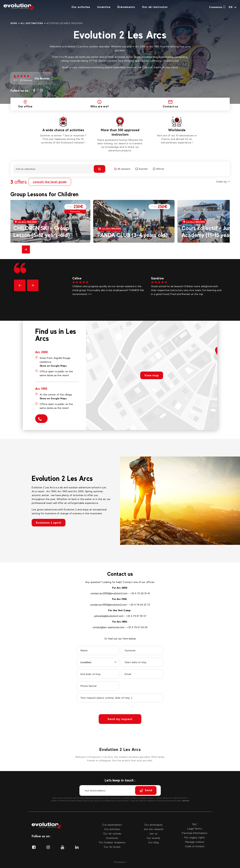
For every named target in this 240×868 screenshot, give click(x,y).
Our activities (112, 829)
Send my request (120, 719)
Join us (153, 833)
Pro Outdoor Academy (112, 842)
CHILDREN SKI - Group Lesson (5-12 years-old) (41, 231)
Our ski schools (112, 833)
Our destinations (112, 825)
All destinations (32, 23)
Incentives (112, 838)
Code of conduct (195, 846)
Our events (154, 838)
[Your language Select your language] (233, 7)
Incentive (104, 7)
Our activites (81, 7)
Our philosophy (154, 825)
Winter (159, 169)
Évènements (126, 7)
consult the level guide (50, 182)
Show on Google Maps (53, 366)
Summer (142, 169)
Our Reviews (42, 78)
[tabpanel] (63, 131)
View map (152, 375)
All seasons (122, 169)
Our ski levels (112, 847)
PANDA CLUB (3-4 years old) (132, 235)
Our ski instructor (155, 7)
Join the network (154, 829)
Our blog (153, 842)
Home (14, 23)
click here (186, 801)
